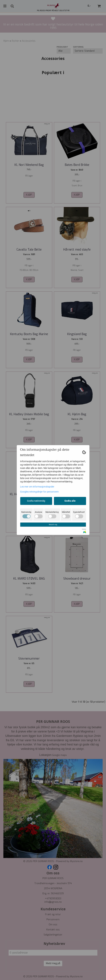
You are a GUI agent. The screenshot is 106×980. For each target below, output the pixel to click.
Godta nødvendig (36, 501)
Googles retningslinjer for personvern (39, 492)
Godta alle (70, 501)
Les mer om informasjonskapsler (37, 487)
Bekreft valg (53, 525)
